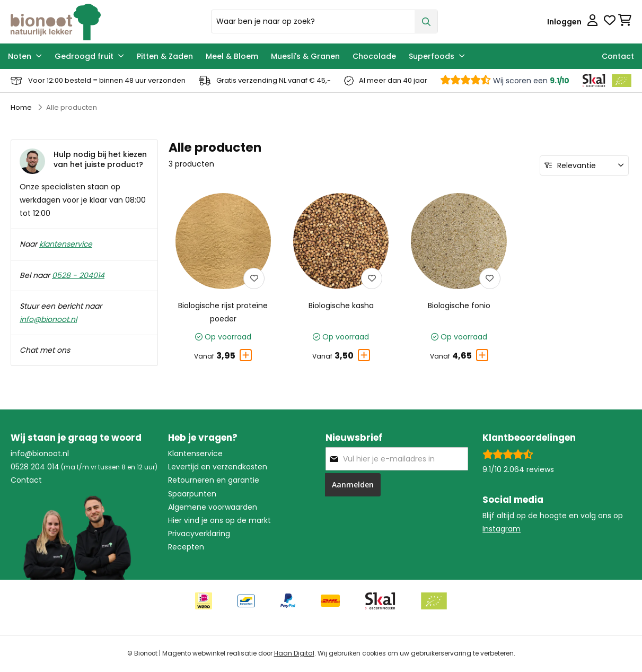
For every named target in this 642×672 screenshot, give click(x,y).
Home (21, 107)
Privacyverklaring (199, 534)
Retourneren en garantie (214, 480)
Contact (26, 480)
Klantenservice (195, 453)
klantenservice (66, 244)
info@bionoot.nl (48, 319)
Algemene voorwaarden (213, 507)
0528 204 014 (35, 467)
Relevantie (577, 165)
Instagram (502, 529)
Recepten (186, 547)
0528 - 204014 (78, 275)
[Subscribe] (353, 485)
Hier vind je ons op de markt (219, 520)
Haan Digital (294, 653)
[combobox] (324, 21)
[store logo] (107, 22)
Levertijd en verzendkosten (218, 467)
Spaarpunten (192, 494)
